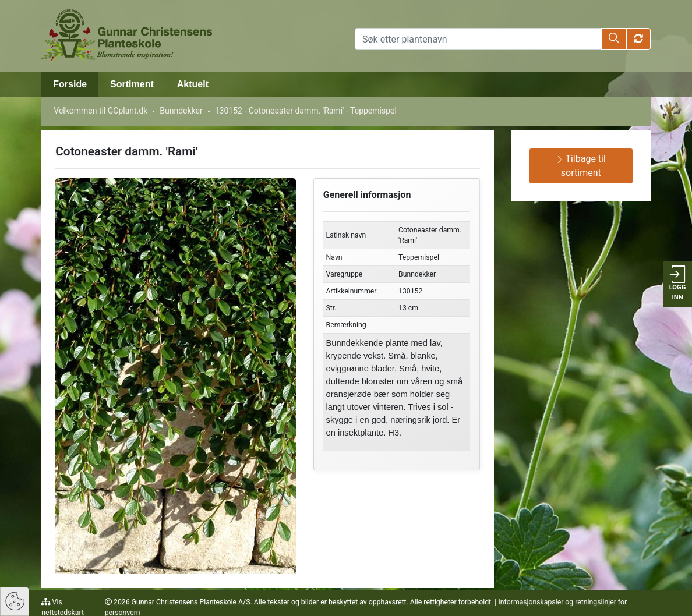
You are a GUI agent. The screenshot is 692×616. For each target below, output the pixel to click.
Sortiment (132, 84)
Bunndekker (181, 111)
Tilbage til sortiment (581, 166)
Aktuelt (193, 84)
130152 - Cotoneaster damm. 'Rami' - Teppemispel (306, 111)
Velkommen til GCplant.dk (100, 111)
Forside (70, 84)
